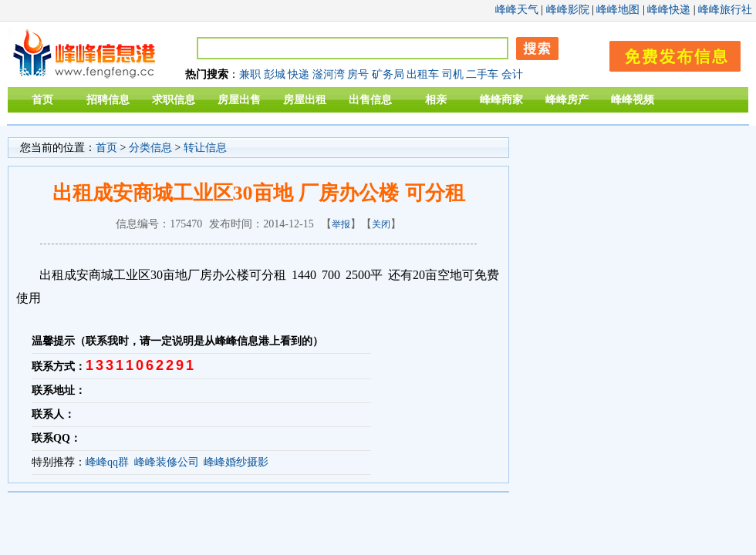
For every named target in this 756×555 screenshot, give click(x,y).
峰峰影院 (568, 10)
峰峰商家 (501, 100)
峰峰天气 (517, 10)
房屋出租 (305, 100)
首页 (42, 100)
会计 (512, 74)
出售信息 (370, 100)
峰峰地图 (618, 10)
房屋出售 (239, 100)
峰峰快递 (669, 10)
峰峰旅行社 (725, 10)
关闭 (381, 224)
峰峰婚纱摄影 (236, 462)
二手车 (482, 74)
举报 (341, 224)
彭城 (275, 74)
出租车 (423, 74)
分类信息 (150, 148)
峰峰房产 (567, 100)
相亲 (436, 100)
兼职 (250, 74)
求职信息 (174, 100)
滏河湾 (329, 74)
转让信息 (205, 148)
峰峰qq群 (107, 462)
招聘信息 (108, 100)
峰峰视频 (633, 100)
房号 (358, 74)
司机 (453, 74)
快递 (299, 74)
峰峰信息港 (85, 54)
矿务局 (388, 74)
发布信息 (667, 54)
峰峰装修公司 (167, 462)
